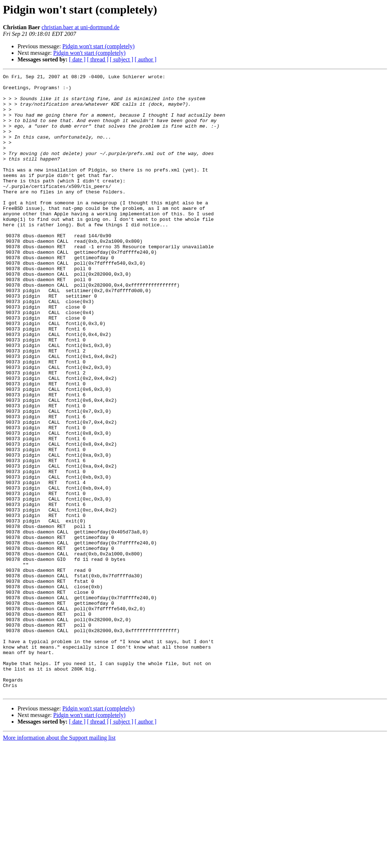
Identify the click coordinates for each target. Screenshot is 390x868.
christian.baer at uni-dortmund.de (81, 27)
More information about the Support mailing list (59, 862)
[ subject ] (122, 59)
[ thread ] (98, 59)
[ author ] (146, 59)
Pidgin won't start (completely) (99, 46)
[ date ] (77, 59)
